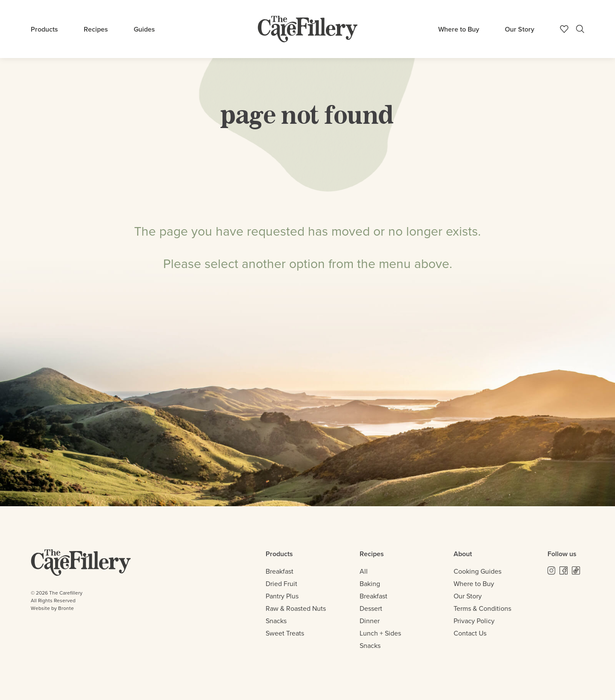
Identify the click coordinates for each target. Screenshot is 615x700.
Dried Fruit (281, 584)
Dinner (370, 621)
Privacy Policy (474, 621)
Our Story (520, 29)
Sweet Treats (285, 633)
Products (44, 29)
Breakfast (280, 571)
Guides (144, 29)
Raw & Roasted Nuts (296, 608)
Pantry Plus (282, 596)
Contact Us (470, 633)
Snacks (276, 621)
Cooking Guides (477, 571)
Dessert (371, 608)
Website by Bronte (52, 608)
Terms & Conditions (482, 608)
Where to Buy (459, 29)
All (364, 571)
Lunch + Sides (380, 633)
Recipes (96, 29)
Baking (370, 584)
